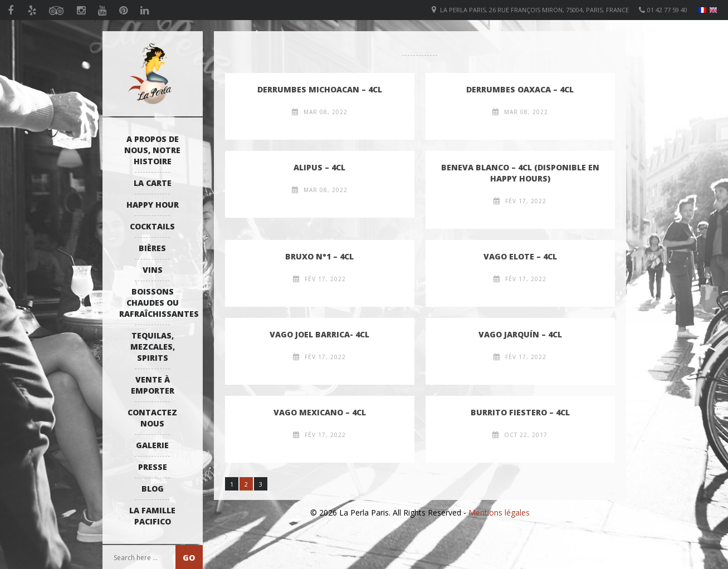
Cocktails (152, 226)
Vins (153, 270)
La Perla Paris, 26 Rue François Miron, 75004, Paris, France (534, 10)
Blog (153, 489)
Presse (153, 467)
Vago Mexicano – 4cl (320, 412)
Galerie (152, 445)
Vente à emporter (153, 385)
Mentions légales (499, 512)
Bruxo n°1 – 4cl (319, 256)
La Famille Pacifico (152, 516)
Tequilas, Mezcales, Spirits (153, 347)
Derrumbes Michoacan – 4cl (320, 89)
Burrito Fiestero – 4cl (520, 412)
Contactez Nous (152, 418)
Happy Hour (153, 205)
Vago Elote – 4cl (520, 256)
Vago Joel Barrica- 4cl (319, 334)
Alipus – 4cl (319, 167)
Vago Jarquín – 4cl (520, 334)
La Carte (153, 183)
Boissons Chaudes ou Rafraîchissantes (155, 303)
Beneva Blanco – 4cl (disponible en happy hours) (520, 173)
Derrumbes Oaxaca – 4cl (520, 89)
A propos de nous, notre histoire (152, 150)
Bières (152, 248)
